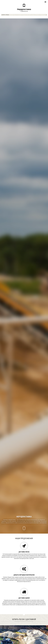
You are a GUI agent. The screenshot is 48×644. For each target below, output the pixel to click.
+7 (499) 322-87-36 (24, 11)
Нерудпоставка (24, 9)
